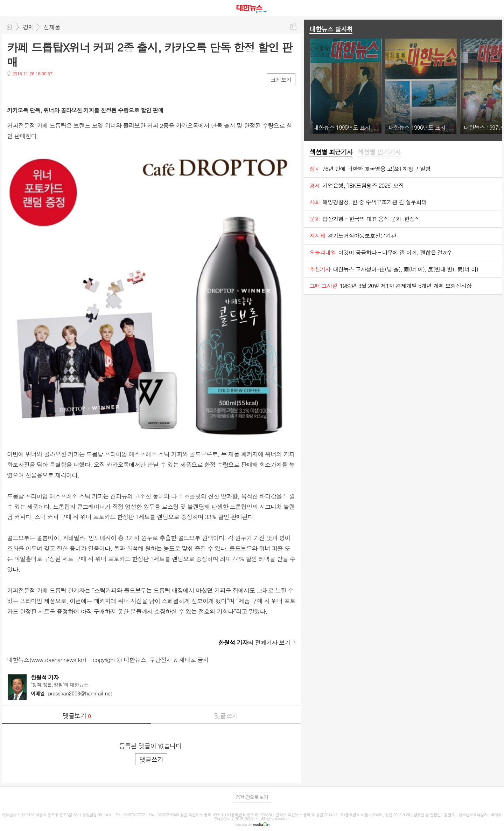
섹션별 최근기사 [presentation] (331, 152)
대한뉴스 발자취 (331, 29)
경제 (28, 27)
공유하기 (293, 27)
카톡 (41, 88)
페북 (13, 88)
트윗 (27, 88)
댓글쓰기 (226, 716)
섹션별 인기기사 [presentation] (379, 152)
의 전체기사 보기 (254, 643)
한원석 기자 (45, 677)
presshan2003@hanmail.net (71, 693)
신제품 (52, 27)
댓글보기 (77, 716)
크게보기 (281, 80)
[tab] (331, 152)
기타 (55, 88)
